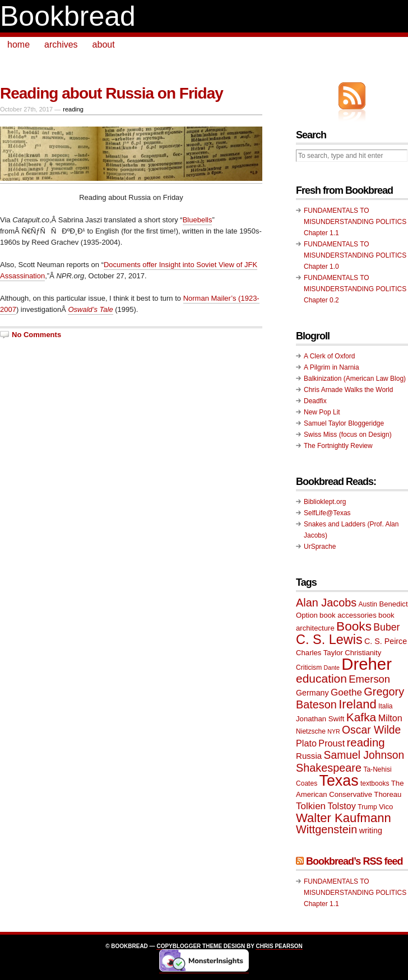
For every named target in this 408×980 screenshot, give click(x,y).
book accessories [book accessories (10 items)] (348, 615)
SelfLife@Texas (327, 513)
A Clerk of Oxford (329, 356)
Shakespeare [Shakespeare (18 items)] (329, 768)
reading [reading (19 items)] (366, 743)
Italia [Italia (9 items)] (385, 706)
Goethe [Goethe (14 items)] (346, 692)
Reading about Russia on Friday (112, 93)
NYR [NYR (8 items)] (334, 731)
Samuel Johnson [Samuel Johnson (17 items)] (364, 755)
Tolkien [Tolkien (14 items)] (311, 806)
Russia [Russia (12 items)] (309, 756)
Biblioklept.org (325, 502)
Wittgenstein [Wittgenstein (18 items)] (326, 829)
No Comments (36, 335)
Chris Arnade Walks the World (348, 390)
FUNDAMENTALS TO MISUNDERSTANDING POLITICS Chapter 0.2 (355, 289)
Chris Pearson (279, 946)
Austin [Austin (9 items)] (368, 604)
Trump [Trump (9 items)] (367, 807)
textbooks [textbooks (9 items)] (375, 783)
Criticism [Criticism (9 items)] (309, 668)
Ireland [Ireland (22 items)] (358, 704)
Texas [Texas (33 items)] (339, 781)
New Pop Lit (322, 412)
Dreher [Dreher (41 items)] (367, 664)
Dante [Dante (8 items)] (332, 668)
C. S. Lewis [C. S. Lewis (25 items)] (329, 640)
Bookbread (68, 16)
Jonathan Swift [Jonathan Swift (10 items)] (320, 719)
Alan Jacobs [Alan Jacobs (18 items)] (326, 603)
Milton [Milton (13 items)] (390, 718)
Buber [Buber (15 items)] (386, 627)
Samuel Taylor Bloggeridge (344, 423)
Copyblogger (178, 946)
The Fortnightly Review (338, 446)
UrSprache (320, 547)
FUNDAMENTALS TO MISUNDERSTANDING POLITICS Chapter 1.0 (355, 255)
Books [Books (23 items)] (354, 626)
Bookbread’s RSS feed (354, 861)
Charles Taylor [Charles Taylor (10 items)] (319, 653)
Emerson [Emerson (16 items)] (369, 679)
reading (73, 109)
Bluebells (198, 220)
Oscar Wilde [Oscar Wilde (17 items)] (371, 730)
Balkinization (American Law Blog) (355, 379)
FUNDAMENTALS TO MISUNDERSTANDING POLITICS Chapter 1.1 (355, 222)
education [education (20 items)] (321, 678)
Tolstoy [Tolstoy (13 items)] (341, 806)
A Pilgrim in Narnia (331, 367)
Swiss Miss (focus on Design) (348, 435)
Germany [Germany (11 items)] (312, 693)
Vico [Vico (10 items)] (386, 807)
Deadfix (315, 401)
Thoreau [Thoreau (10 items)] (388, 794)
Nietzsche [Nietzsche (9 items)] (311, 731)
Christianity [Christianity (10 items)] (363, 653)
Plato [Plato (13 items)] (306, 743)
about (104, 45)
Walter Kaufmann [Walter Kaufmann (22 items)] (344, 818)
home (18, 45)
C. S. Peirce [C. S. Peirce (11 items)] (386, 641)
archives (61, 45)
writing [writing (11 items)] (371, 830)
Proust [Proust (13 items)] (331, 743)
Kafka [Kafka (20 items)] (361, 717)
